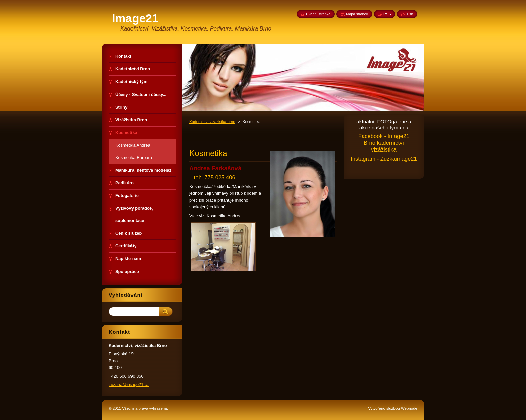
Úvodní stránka (318, 14)
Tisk (410, 14)
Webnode (409, 408)
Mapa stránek (357, 14)
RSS (387, 14)
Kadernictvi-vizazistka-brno (212, 122)
